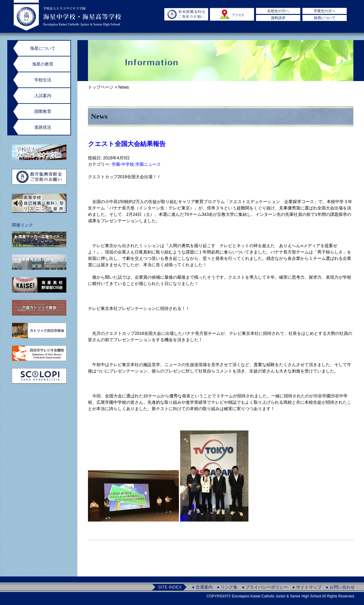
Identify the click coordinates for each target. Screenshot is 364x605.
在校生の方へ (278, 11)
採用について (325, 18)
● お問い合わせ (340, 587)
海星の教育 (43, 64)
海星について (43, 48)
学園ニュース (148, 164)
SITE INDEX (170, 587)
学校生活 (43, 80)
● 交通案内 (202, 587)
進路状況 (43, 127)
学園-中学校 (123, 164)
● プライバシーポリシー (265, 587)
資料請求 (278, 18)
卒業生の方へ (325, 11)
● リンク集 (227, 587)
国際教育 (43, 111)
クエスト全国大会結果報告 (127, 144)
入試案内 (43, 96)
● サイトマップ (307, 587)
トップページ (101, 87)
